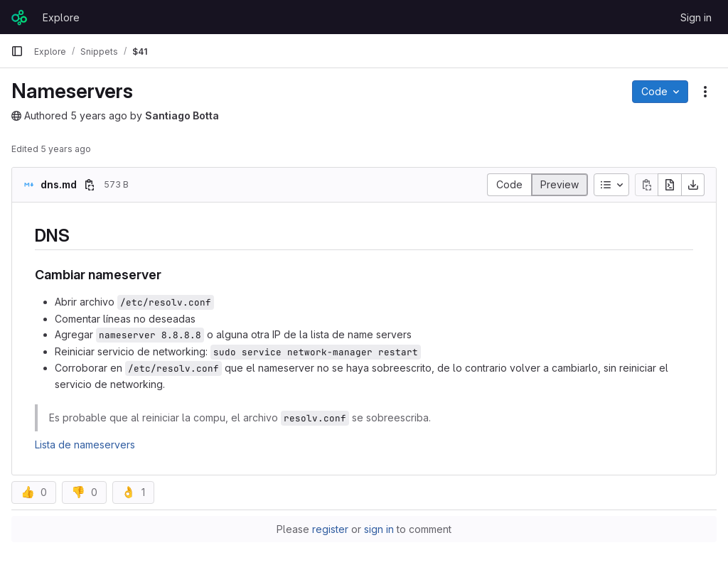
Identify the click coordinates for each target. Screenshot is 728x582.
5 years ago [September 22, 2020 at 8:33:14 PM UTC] (66, 149)
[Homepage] (20, 17)
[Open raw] (670, 185)
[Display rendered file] (560, 185)
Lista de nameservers (85, 444)
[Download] (693, 185)
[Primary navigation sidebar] (17, 51)
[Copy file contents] (646, 185)
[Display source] (509, 185)
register (330, 529)
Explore (61, 17)
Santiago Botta (182, 115)
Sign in (696, 17)
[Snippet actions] (705, 92)
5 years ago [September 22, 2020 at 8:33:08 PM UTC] (99, 115)
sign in (379, 529)
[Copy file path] (90, 185)
